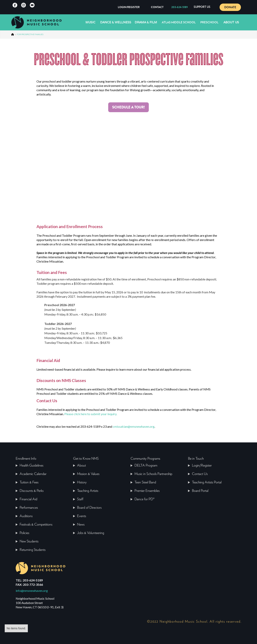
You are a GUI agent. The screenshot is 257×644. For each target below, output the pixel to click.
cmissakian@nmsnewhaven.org (134, 426)
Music (90, 22)
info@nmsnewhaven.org (32, 591)
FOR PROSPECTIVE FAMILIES (30, 34)
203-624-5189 (180, 7)
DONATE (230, 7)
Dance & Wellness (116, 22)
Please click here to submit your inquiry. (91, 414)
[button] (202, 7)
